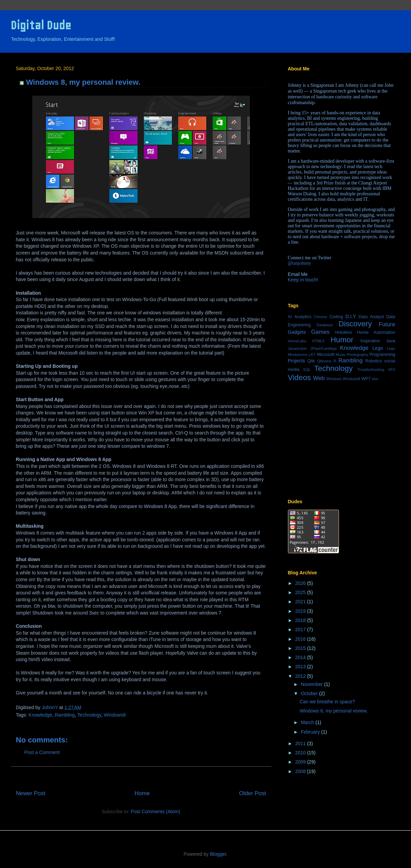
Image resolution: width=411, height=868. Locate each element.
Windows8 (115, 715)
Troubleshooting (371, 370)
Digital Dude (41, 25)
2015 (301, 648)
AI (290, 317)
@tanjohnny (300, 263)
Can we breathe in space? (327, 702)
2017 (301, 629)
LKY (312, 355)
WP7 (366, 379)
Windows (334, 379)
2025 (301, 592)
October (310, 693)
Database (325, 325)
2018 (301, 620)
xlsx (375, 379)
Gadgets (297, 332)
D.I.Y (351, 316)
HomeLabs (297, 341)
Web (319, 378)
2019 (301, 611)
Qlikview (324, 361)
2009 (301, 762)
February (311, 732)
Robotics (373, 361)
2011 (301, 743)
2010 (301, 753)
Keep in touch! (303, 280)
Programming (382, 355)
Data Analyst (371, 317)
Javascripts (297, 348)
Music (340, 355)
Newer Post (31, 793)
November (312, 684)
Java (391, 341)
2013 (301, 667)
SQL (307, 370)
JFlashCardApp (323, 348)
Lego (378, 348)
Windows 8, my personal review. (333, 711)
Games (320, 332)
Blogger (218, 854)
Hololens (344, 332)
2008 (301, 771)
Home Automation (376, 332)
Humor (342, 340)
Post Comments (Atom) (156, 812)
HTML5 (318, 341)
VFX (392, 370)
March (308, 722)
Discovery (355, 324)
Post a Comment (42, 752)
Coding (336, 317)
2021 (301, 602)
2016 (301, 639)
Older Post (252, 793)
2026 (301, 583)
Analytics (303, 317)
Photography (357, 355)
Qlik (311, 361)
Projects (297, 361)
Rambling (65, 715)
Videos (299, 378)
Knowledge (40, 715)
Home (142, 793)
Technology (89, 715)
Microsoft (326, 355)
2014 (301, 657)
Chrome (321, 317)
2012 (301, 676)
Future (387, 324)
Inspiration (370, 341)
